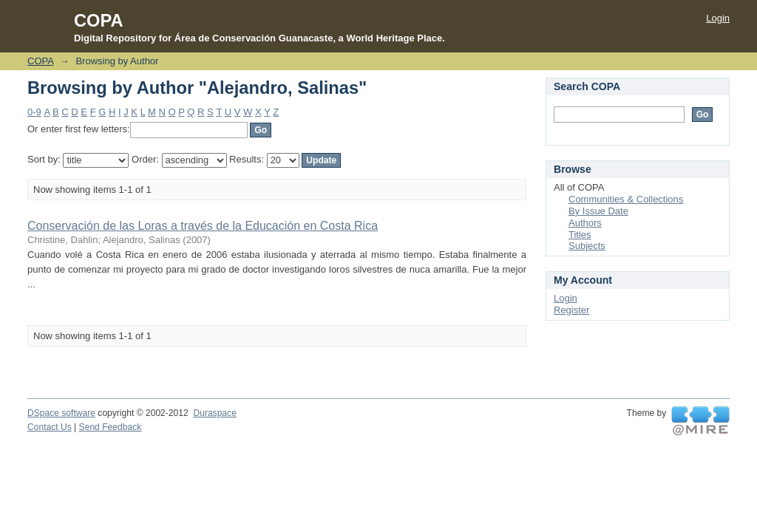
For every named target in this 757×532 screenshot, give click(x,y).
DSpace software (61, 413)
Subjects (587, 246)
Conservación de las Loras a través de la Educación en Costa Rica (203, 226)
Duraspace (214, 413)
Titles (580, 235)
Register (571, 310)
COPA (40, 61)
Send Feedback (111, 427)
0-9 (34, 112)
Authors (585, 223)
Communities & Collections (626, 199)
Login (718, 18)
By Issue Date (598, 211)
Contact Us (50, 427)
